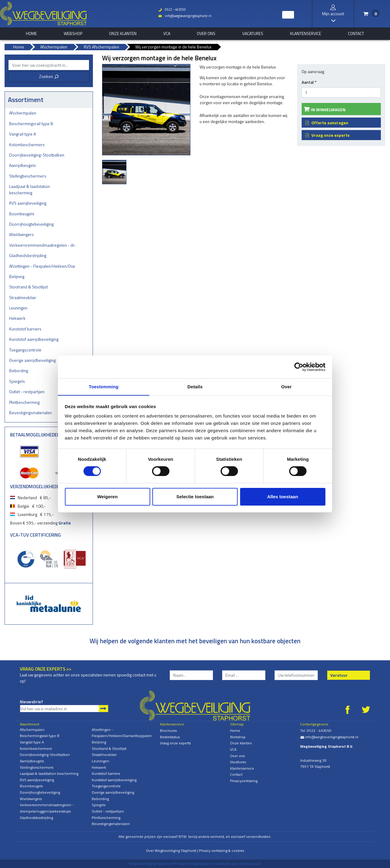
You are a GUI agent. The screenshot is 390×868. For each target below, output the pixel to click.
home (31, 34)
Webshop (73, 34)
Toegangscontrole (25, 350)
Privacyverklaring (244, 781)
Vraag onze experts (330, 135)
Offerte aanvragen (330, 123)
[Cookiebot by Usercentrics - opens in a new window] (299, 367)
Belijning (17, 276)
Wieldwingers (21, 234)
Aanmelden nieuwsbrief (103, 709)
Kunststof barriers (25, 329)
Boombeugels (22, 214)
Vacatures (253, 34)
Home (235, 730)
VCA (167, 34)
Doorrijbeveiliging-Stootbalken (37, 155)
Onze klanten (123, 34)
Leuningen (18, 308)
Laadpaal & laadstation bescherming (30, 189)
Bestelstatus (170, 737)
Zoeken (49, 76)
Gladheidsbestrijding (28, 255)
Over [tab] (287, 386)
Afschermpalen (23, 113)
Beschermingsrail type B (31, 123)
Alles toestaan (283, 497)
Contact (356, 34)
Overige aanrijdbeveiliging (32, 360)
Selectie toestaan (195, 497)
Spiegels (17, 381)
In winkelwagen (328, 109)
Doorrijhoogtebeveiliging (31, 224)
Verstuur (339, 675)
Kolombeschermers (27, 145)
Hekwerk (17, 318)
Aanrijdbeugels (23, 165)
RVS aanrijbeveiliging (28, 203)
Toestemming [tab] (104, 386)
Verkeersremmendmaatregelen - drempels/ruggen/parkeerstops (42, 245)
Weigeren (107, 497)
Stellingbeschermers (28, 176)
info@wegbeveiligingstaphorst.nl (184, 16)
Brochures (168, 730)
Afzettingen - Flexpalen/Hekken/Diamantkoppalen (42, 266)
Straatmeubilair (23, 297)
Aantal (309, 82)
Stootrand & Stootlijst (28, 287)
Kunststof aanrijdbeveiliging (34, 339)
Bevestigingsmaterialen (30, 413)
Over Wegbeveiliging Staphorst (171, 850)
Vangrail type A (23, 134)
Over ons (206, 34)
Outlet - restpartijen (27, 392)
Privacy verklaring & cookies (222, 850)
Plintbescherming (24, 402)
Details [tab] (195, 386)
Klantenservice (306, 34)
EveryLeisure (251, 864)
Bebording (19, 370)
